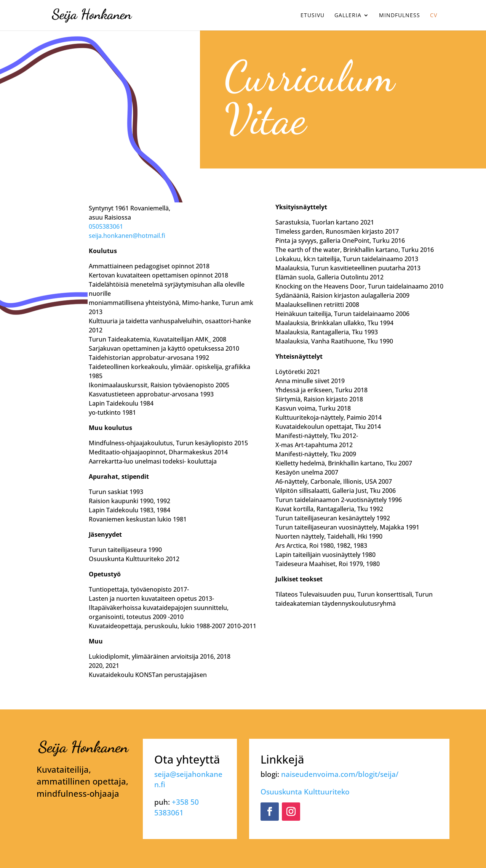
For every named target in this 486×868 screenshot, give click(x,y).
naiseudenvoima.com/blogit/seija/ (340, 774)
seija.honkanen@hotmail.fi (127, 236)
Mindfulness (400, 16)
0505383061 (106, 226)
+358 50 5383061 (177, 807)
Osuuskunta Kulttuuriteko (305, 792)
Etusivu (313, 16)
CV (434, 16)
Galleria (348, 16)
